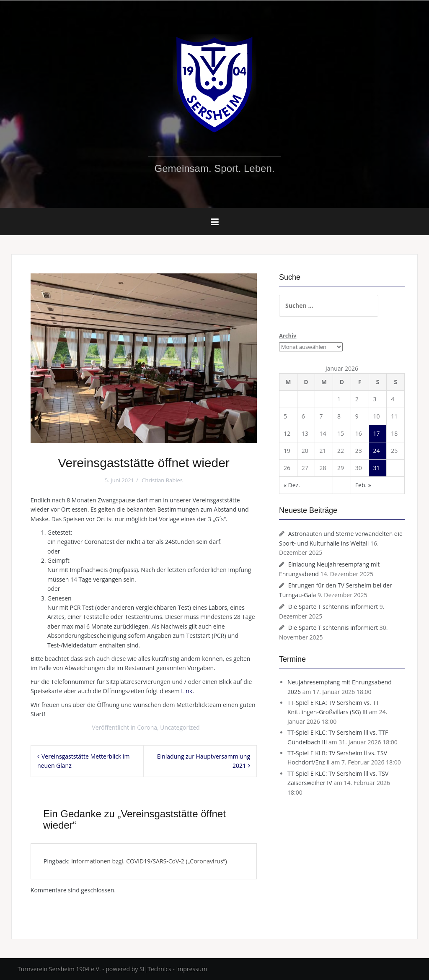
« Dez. (292, 485)
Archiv (288, 335)
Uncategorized (180, 727)
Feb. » (363, 485)
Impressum (191, 969)
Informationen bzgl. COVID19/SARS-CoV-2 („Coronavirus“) (149, 861)
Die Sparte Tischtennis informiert (333, 607)
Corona (147, 727)
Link (187, 691)
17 (377, 433)
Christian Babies (162, 480)
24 (377, 451)
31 (377, 468)
